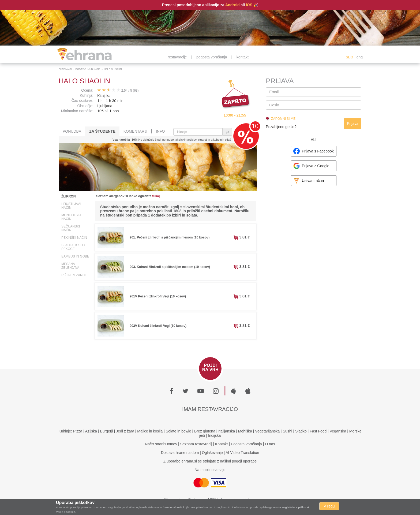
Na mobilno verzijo (210, 470)
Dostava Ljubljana (88, 69)
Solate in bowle (179, 431)
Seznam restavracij (196, 444)
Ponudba (72, 131)
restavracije (177, 57)
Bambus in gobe (75, 256)
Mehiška (245, 431)
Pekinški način (74, 238)
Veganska (338, 431)
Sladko (301, 431)
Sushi (288, 431)
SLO (349, 57)
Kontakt (221, 444)
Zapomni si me (283, 119)
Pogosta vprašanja (246, 444)
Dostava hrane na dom (180, 453)
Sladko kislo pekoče (73, 247)
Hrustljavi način (71, 206)
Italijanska (227, 431)
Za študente (102, 131)
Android (232, 5)
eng (360, 57)
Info (160, 131)
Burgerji (107, 431)
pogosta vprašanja (212, 57)
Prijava (353, 124)
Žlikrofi (69, 196)
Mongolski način (71, 217)
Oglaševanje (212, 453)
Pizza (78, 431)
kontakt (243, 57)
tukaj (156, 196)
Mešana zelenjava (70, 266)
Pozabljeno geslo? (281, 127)
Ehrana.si (65, 69)
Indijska (214, 435)
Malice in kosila (150, 431)
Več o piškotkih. (66, 512)
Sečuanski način (71, 228)
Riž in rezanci (74, 275)
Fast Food (318, 431)
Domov (171, 444)
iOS (249, 5)
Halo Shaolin (113, 69)
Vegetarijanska (267, 431)
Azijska (91, 431)
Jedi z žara (125, 431)
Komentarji (135, 131)
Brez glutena (205, 431)
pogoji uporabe (244, 461)
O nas (270, 444)
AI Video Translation (242, 453)
